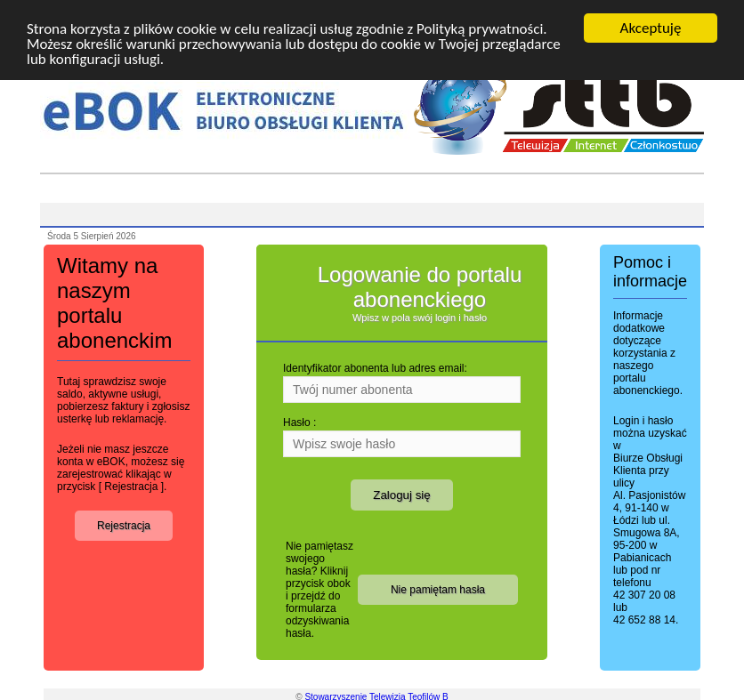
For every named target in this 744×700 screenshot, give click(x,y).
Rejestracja (124, 526)
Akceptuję (651, 28)
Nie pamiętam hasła (438, 590)
